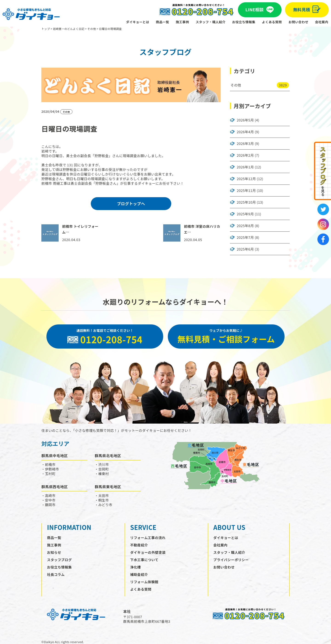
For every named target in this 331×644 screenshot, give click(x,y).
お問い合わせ (298, 22)
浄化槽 (135, 567)
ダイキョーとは (138, 22)
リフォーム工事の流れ (148, 538)
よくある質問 (272, 22)
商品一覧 (163, 22)
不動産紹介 (139, 545)
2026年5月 (245, 120)
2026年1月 (245, 167)
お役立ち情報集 (244, 22)
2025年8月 (245, 226)
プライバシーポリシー (231, 560)
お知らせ (54, 552)
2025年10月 (246, 202)
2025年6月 (245, 249)
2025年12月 (246, 179)
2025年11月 (246, 191)
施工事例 (183, 22)
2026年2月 (245, 155)
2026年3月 (245, 144)
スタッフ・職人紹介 (211, 22)
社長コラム (56, 574)
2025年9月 (245, 214)
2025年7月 (245, 237)
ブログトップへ (131, 204)
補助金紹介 (139, 574)
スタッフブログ (60, 560)
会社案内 (322, 22)
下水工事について (144, 560)
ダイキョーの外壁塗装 (148, 552)
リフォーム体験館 (144, 582)
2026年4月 (245, 132)
